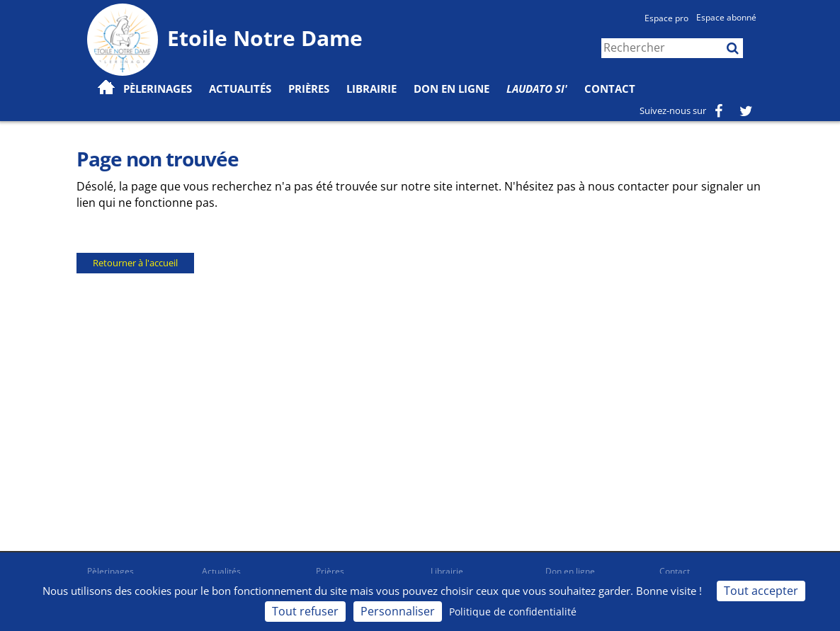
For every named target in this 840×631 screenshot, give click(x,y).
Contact (610, 89)
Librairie (371, 89)
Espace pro (666, 18)
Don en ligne (452, 89)
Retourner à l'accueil (135, 263)
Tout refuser (305, 611)
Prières (309, 89)
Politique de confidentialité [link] (513, 612)
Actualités (221, 571)
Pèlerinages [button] (158, 89)
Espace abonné (726, 17)
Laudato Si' (537, 89)
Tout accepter (761, 591)
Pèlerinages (110, 571)
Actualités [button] (240, 89)
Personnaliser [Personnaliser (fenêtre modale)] (398, 611)
